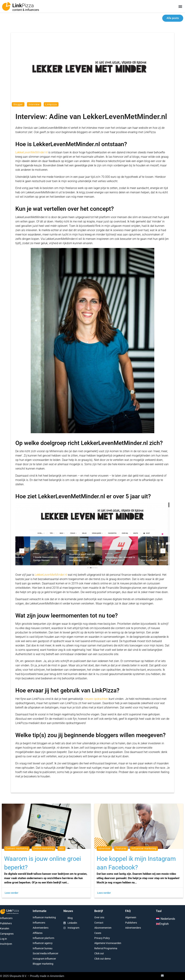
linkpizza (51, 104)
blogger (18, 104)
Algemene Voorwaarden (108, 943)
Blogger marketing (43, 964)
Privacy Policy (102, 938)
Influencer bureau (43, 948)
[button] (180, 6)
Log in (3, 939)
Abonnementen (103, 928)
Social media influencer (46, 953)
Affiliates (38, 933)
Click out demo (103, 959)
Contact (99, 923)
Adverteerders (41, 928)
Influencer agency (43, 943)
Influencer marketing (44, 917)
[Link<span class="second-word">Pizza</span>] (6, 6)
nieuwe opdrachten (96, 699)
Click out (99, 953)
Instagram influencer (44, 959)
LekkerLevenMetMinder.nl (31, 152)
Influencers (6, 918)
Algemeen (131, 917)
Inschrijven (6, 944)
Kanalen (5, 928)
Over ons (99, 917)
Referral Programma (106, 948)
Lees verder (11, 893)
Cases (98, 933)
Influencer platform (43, 938)
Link (23, 6)
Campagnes (7, 934)
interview (34, 104)
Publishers (6, 923)
